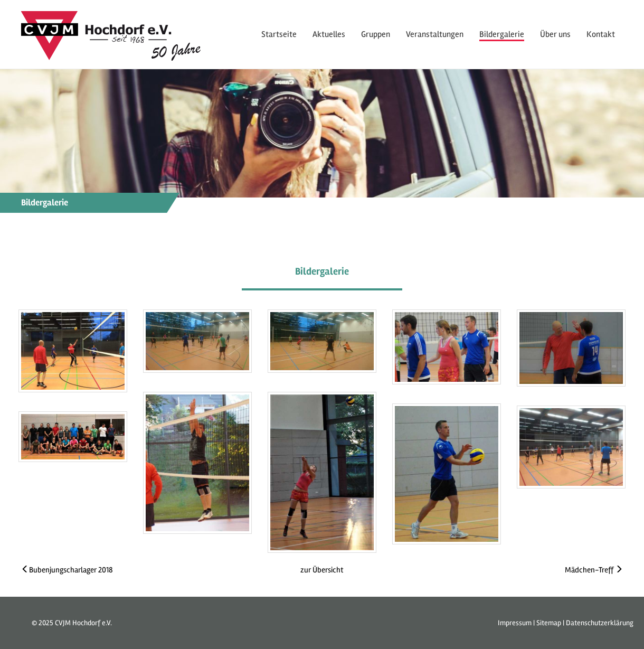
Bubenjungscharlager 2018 (67, 570)
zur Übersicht (322, 570)
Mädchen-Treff (594, 570)
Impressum (515, 623)
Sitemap (549, 623)
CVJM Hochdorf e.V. (83, 623)
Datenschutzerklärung (600, 623)
